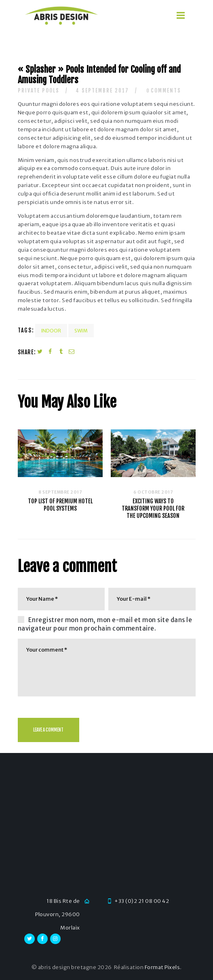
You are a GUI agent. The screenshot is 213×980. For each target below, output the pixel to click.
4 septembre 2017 (102, 90)
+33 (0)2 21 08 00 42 (142, 901)
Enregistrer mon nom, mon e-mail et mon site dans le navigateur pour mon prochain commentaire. (105, 624)
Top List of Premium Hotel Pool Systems (60, 505)
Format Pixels (162, 967)
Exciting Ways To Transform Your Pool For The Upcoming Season (153, 508)
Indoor (51, 331)
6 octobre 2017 (153, 492)
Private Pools (39, 90)
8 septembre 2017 (60, 492)
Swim (81, 331)
